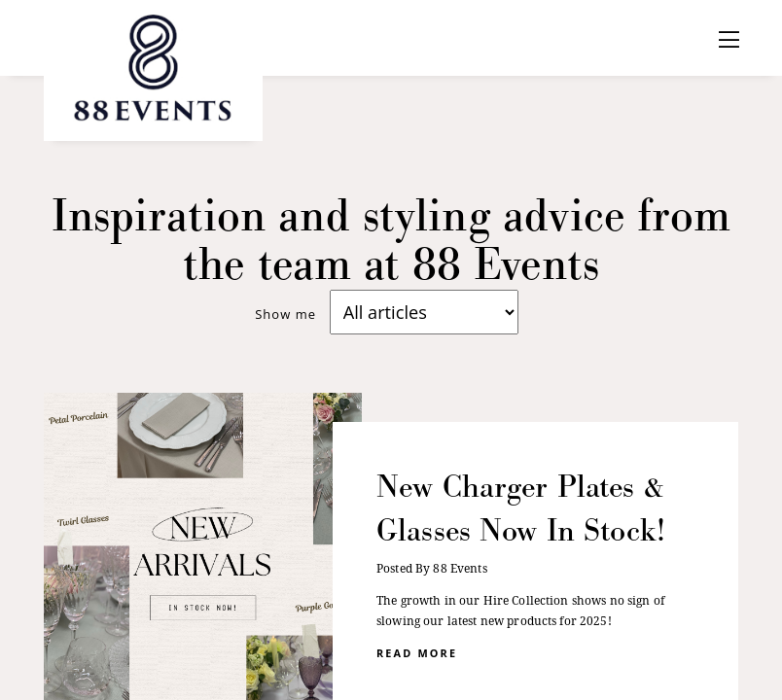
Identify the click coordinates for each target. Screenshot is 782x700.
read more (417, 652)
